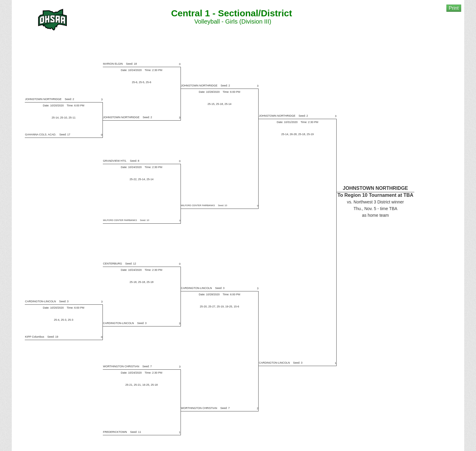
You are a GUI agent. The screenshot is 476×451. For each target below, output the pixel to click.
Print (454, 8)
